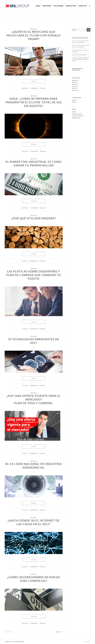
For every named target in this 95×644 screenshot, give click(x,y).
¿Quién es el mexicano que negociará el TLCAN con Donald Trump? (34, 35)
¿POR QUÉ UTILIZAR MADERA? (34, 218)
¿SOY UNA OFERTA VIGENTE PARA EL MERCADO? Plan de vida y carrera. (34, 399)
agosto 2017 (75, 80)
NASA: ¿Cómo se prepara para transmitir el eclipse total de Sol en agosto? (34, 102)
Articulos (34, 29)
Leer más (34, 81)
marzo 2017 (75, 90)
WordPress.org (76, 118)
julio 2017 (75, 82)
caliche (44, 88)
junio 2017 (75, 84)
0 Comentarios (34, 88)
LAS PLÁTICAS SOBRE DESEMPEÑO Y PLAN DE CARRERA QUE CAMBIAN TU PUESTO (34, 275)
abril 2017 (75, 88)
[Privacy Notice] (21, 642)
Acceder (74, 112)
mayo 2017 (75, 86)
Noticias (74, 102)
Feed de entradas (77, 114)
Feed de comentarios (78, 116)
